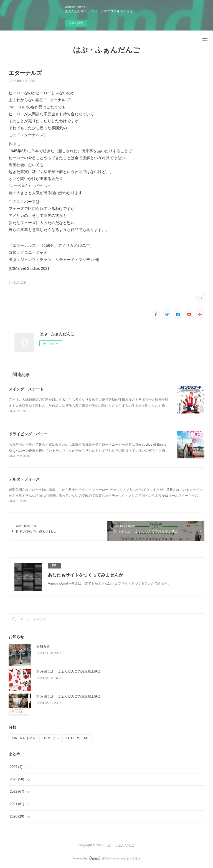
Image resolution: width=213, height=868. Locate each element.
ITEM (50, 738)
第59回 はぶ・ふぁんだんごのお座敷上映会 (69, 671)
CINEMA (23, 738)
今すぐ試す (76, 23)
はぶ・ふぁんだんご (106, 50)
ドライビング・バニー (28, 434)
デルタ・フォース (24, 479)
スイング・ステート (26, 389)
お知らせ (43, 646)
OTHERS (77, 738)
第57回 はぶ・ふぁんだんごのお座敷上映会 (69, 696)
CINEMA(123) (17, 283)
